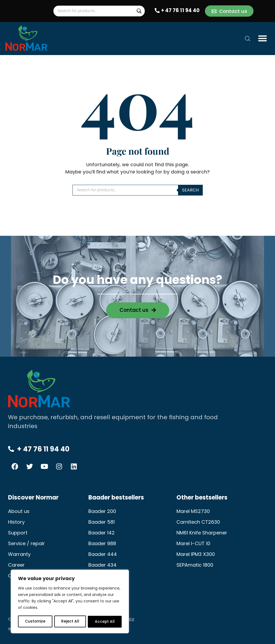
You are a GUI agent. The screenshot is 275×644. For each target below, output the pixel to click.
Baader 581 (102, 522)
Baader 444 (103, 554)
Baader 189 (101, 586)
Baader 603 (102, 576)
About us (19, 511)
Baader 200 (102, 511)
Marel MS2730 (193, 511)
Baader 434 (102, 565)
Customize (35, 622)
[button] (263, 38)
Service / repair (26, 543)
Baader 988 (102, 543)
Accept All (105, 622)
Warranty (19, 554)
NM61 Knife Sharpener (202, 533)
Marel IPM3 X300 (196, 554)
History (16, 522)
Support (18, 533)
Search (190, 190)
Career (16, 565)
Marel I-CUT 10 (193, 543)
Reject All (70, 622)
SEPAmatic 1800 (195, 565)
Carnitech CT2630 (198, 522)
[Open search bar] (248, 38)
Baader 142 (102, 533)
